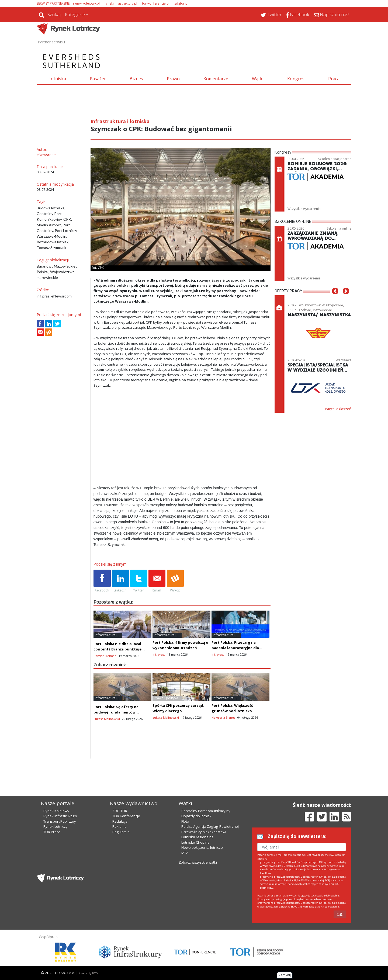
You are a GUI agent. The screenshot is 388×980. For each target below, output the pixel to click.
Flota (185, 821)
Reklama (119, 826)
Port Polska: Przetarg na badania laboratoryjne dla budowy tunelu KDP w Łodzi (237, 648)
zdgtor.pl (181, 3)
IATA (185, 853)
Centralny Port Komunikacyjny (206, 811)
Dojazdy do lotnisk (196, 816)
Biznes (136, 79)
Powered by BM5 (88, 973)
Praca (334, 79)
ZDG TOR (120, 811)
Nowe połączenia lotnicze (202, 847)
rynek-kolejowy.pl (86, 3)
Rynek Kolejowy (56, 811)
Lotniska (57, 79)
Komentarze (216, 79)
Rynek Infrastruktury (60, 816)
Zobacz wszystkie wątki (198, 862)
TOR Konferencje (126, 816)
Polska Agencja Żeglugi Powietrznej (210, 826)
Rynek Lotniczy (56, 826)
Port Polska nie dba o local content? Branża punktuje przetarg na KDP (117, 649)
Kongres (296, 79)
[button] (335, 299)
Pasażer (98, 79)
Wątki (258, 79)
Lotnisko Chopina (195, 842)
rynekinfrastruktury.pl (121, 3)
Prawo (173, 79)
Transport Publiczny (60, 821)
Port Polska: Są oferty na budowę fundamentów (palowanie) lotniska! (116, 712)
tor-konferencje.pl (156, 3)
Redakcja (120, 821)
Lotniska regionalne (198, 837)
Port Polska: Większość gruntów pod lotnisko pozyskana (232, 711)
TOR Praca (52, 832)
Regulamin (121, 832)
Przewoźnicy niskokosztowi (204, 832)
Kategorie (75, 15)
